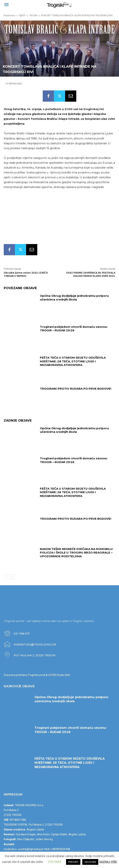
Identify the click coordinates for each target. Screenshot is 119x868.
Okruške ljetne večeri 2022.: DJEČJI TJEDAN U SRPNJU (26, 274)
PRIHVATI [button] (73, 862)
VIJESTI (22, 15)
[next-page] (12, 577)
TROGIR (33, 15)
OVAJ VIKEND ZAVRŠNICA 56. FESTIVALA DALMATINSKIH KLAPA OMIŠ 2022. (91, 274)
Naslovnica (10, 15)
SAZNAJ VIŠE (108, 862)
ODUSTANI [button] (90, 862)
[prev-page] (6, 577)
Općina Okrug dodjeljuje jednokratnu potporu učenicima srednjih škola (74, 298)
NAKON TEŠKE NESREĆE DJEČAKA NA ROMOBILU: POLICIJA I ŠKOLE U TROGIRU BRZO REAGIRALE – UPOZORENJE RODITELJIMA (77, 553)
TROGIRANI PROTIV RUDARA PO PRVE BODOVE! (76, 389)
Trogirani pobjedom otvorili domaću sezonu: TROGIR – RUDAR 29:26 (74, 329)
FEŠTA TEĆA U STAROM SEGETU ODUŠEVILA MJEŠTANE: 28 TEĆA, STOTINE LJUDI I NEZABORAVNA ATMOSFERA (73, 361)
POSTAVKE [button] (55, 862)
